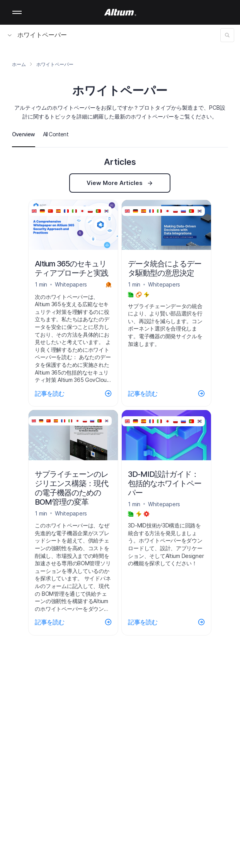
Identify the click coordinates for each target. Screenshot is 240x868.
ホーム (19, 64)
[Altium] (120, 12)
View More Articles (120, 183)
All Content (56, 134)
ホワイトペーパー (37, 35)
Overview (24, 134)
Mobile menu (17, 12)
